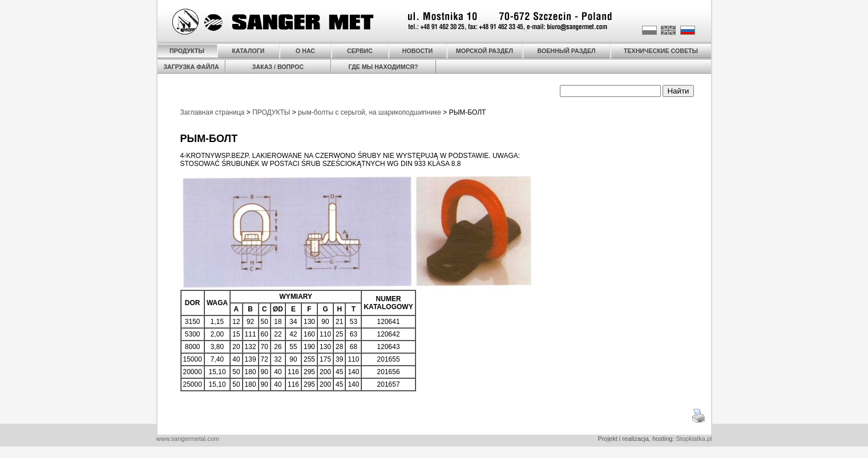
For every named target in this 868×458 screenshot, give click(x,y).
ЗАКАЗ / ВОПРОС (278, 67)
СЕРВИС (360, 51)
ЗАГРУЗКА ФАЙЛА (191, 67)
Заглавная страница (213, 112)
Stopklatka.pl (694, 439)
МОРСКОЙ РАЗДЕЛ (485, 51)
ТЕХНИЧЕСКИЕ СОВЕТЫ (661, 51)
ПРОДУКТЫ (187, 51)
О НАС (305, 51)
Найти (678, 91)
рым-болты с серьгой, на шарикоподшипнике (370, 112)
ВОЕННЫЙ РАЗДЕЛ (567, 51)
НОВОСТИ (417, 51)
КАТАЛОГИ (249, 51)
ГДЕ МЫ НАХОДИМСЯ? (383, 67)
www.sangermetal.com (188, 439)
